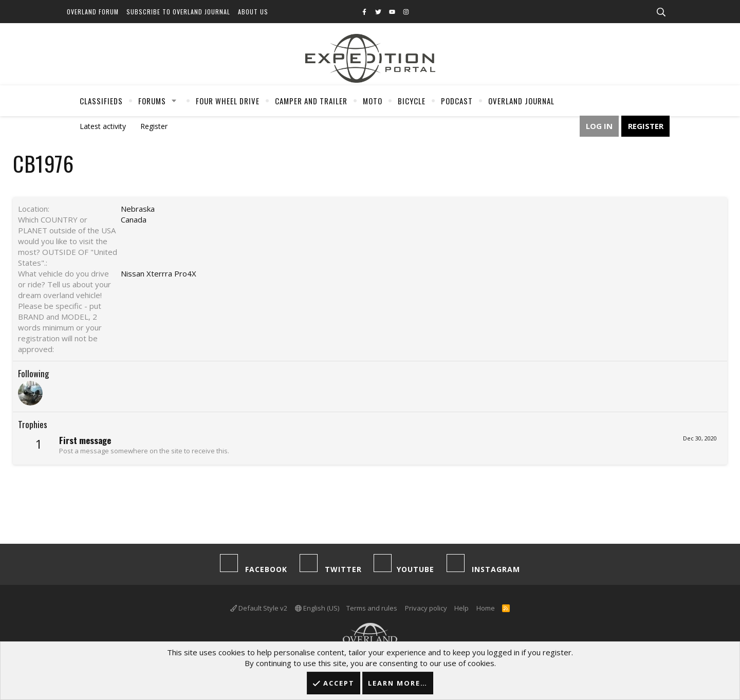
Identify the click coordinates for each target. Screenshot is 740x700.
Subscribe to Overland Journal (178, 12)
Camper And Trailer (311, 101)
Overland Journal (521, 101)
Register (154, 126)
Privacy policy (426, 608)
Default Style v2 (259, 608)
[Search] (661, 12)
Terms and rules (372, 608)
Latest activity (103, 126)
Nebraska (138, 209)
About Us (253, 12)
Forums (152, 101)
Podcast (457, 101)
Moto (373, 101)
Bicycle (412, 101)
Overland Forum (93, 12)
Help (461, 608)
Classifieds (101, 101)
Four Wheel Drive (228, 101)
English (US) (317, 608)
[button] (174, 101)
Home (486, 608)
